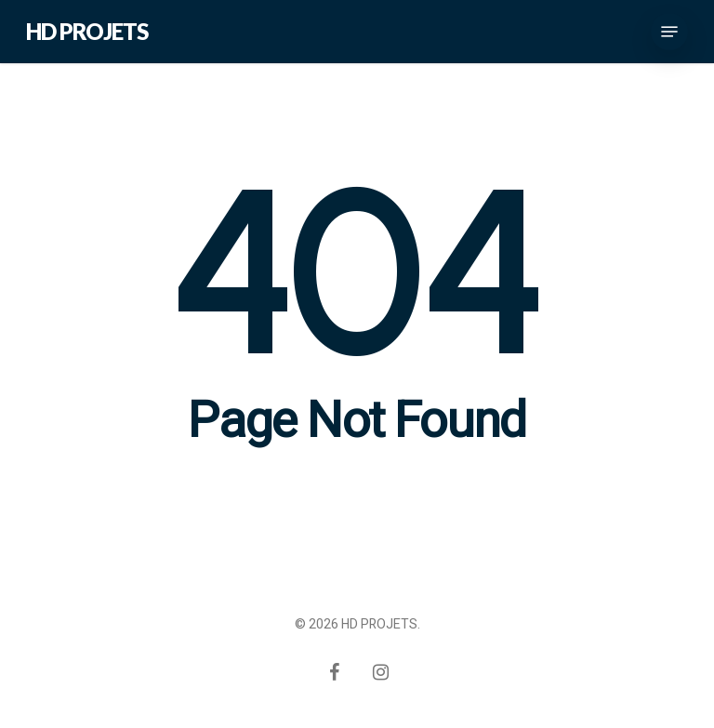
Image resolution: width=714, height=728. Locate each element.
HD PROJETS (87, 32)
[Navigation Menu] (669, 32)
